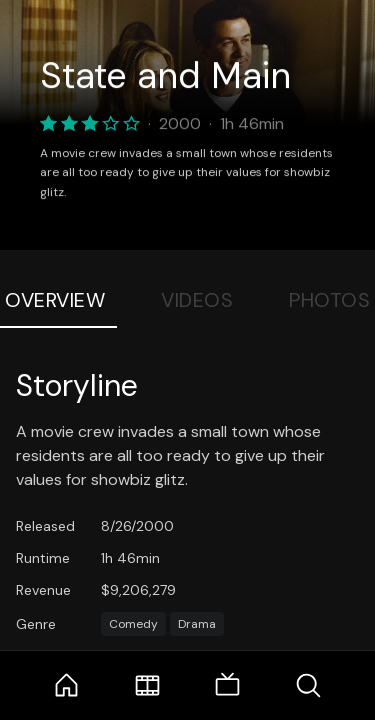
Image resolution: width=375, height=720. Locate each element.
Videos (197, 300)
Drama (197, 624)
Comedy (133, 624)
